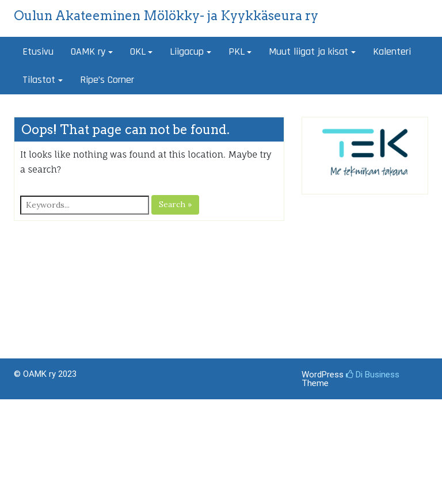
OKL (138, 51)
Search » (175, 204)
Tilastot (39, 80)
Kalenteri (392, 51)
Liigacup (187, 51)
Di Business (373, 375)
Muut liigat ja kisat (308, 51)
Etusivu (38, 51)
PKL (237, 51)
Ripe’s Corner (107, 80)
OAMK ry (88, 51)
